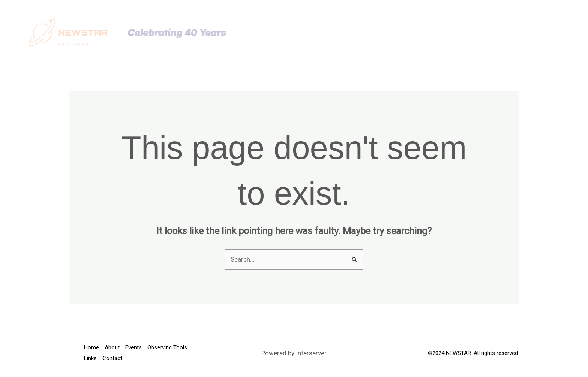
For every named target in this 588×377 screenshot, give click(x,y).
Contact (521, 33)
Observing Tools (433, 33)
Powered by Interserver (294, 353)
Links (485, 33)
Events (374, 33)
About (336, 33)
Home (304, 33)
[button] (385, 33)
